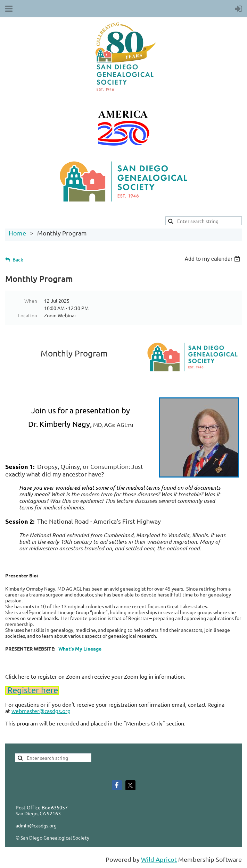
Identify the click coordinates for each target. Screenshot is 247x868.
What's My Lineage (80, 648)
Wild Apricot (159, 859)
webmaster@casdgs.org (41, 711)
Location (28, 315)
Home (17, 233)
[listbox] (213, 259)
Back (18, 260)
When (31, 301)
